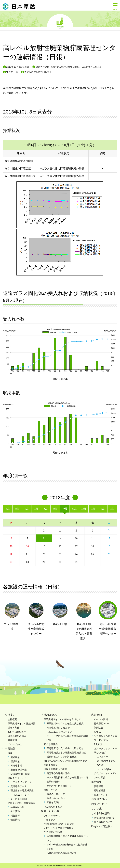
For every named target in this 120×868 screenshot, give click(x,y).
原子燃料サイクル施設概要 (22, 723)
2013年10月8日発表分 (18, 67)
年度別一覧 (12, 72)
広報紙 (97, 732)
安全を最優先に (52, 744)
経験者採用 (100, 790)
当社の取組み (49, 715)
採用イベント (101, 795)
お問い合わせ (99, 804)
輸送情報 (15, 820)
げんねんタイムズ (53, 807)
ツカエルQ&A (104, 769)
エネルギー (103, 757)
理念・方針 (13, 728)
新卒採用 (99, 786)
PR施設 (98, 744)
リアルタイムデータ (21, 782)
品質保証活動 (17, 807)
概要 (10, 753)
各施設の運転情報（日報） (38, 72)
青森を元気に (53, 802)
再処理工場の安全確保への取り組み (65, 748)
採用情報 (96, 782)
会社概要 (12, 719)
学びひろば (100, 753)
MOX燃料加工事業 (20, 774)
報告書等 (15, 816)
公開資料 (15, 811)
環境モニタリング (17, 778)
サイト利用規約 (100, 813)
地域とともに (51, 790)
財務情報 (12, 740)
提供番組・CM (102, 723)
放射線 (100, 765)
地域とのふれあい (56, 798)
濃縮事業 (15, 757)
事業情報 (60, 26)
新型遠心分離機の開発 (58, 773)
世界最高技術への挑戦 (55, 769)
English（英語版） (102, 826)
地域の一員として (56, 794)
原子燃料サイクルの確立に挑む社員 (65, 723)
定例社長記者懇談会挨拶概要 (59, 828)
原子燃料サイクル (106, 761)
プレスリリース (52, 816)
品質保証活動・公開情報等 (22, 803)
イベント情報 (101, 719)
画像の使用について (104, 818)
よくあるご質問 (19, 799)
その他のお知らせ (53, 832)
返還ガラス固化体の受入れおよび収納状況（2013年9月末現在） (69, 67)
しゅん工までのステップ (59, 732)
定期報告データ (19, 786)
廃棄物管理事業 (19, 770)
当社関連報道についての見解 (59, 824)
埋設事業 (15, 761)
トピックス (50, 820)
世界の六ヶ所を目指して (59, 786)
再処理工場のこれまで (58, 728)
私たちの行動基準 (17, 732)
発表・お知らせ (50, 811)
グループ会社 (15, 744)
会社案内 (10, 715)
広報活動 (96, 715)
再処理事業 (16, 766)
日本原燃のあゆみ (17, 736)
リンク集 (96, 809)
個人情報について (103, 822)
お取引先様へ (99, 799)
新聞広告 (99, 728)
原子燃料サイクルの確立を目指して (62, 719)
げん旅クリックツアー (106, 748)
